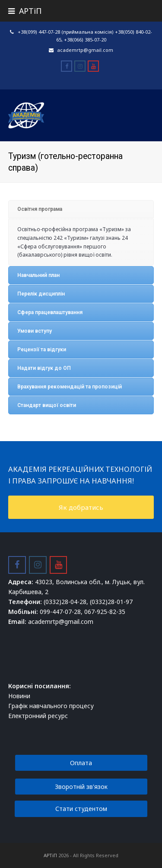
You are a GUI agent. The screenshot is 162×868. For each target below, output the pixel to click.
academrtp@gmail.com (85, 50)
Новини (19, 696)
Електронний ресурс (38, 716)
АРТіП (50, 855)
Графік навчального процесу (51, 706)
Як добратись (81, 507)
